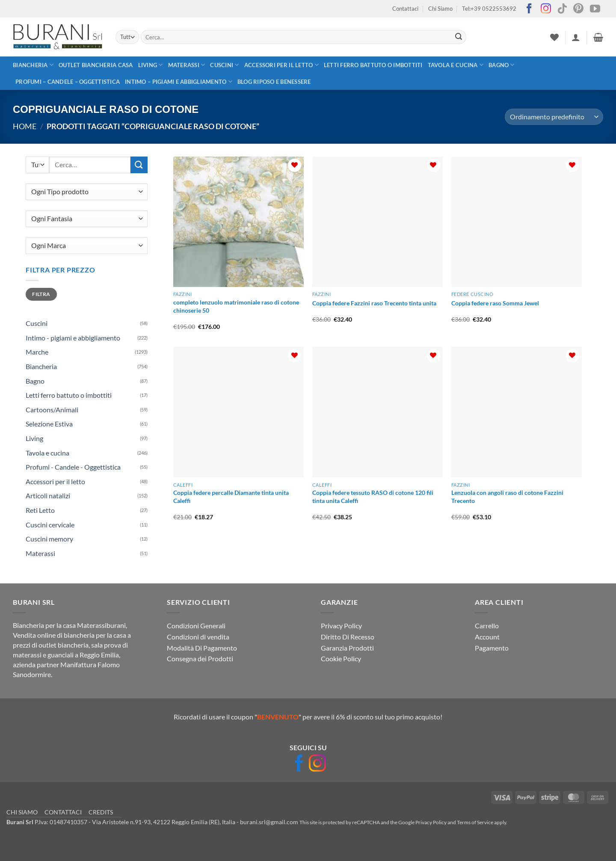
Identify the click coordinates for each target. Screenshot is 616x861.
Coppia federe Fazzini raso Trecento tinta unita (374, 303)
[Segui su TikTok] (562, 9)
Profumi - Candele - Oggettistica (73, 467)
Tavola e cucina (456, 65)
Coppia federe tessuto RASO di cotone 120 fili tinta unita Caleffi (373, 497)
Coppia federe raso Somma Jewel (495, 303)
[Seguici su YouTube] (595, 9)
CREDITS (101, 812)
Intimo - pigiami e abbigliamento (73, 338)
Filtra (41, 294)
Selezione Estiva (49, 424)
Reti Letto (40, 510)
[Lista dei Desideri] (554, 37)
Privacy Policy (341, 626)
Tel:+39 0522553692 (489, 9)
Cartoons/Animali (52, 410)
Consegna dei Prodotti (200, 658)
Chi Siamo (440, 9)
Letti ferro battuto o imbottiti (373, 65)
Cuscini (224, 65)
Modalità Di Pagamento (202, 648)
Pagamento (492, 648)
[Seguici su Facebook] (529, 9)
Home (25, 126)
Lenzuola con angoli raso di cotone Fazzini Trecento (507, 497)
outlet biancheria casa (96, 65)
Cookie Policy (341, 658)
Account (487, 637)
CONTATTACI (63, 812)
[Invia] (459, 37)
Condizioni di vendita (198, 637)
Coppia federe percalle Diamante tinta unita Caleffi (231, 497)
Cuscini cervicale (50, 525)
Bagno (502, 65)
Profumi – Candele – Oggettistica (68, 82)
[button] (576, 37)
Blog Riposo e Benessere (274, 82)
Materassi (187, 65)
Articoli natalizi (48, 496)
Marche (37, 352)
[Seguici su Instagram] (546, 9)
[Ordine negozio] (554, 117)
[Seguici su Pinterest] (578, 9)
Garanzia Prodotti (347, 648)
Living (151, 65)
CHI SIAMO (22, 812)
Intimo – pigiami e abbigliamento (179, 81)
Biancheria (33, 65)
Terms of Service (475, 822)
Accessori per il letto (281, 65)
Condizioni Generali (196, 626)
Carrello (487, 626)
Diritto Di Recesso (348, 637)
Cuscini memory (49, 539)
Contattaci (405, 9)
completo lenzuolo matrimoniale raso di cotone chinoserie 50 (236, 306)
